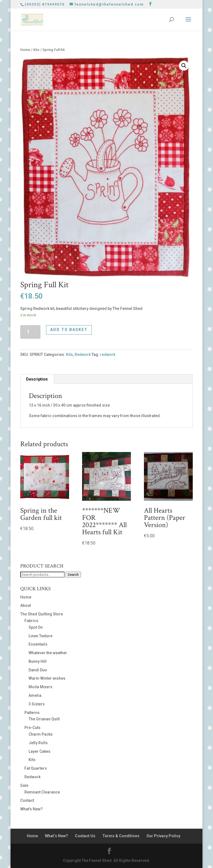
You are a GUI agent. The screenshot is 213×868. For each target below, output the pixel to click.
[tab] (37, 379)
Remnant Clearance (42, 792)
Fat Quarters (36, 768)
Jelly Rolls (38, 743)
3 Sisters (37, 704)
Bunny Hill (38, 661)
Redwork (83, 355)
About (26, 605)
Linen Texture (40, 636)
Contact (27, 800)
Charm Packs (41, 734)
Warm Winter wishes (47, 678)
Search (73, 575)
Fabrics (31, 621)
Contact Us (85, 836)
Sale (24, 785)
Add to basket (69, 330)
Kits (36, 50)
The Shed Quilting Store (42, 614)
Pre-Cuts (32, 728)
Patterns (32, 713)
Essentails (38, 644)
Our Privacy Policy (163, 836)
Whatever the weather (48, 653)
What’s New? (31, 809)
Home (25, 50)
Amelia (35, 695)
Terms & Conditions (121, 836)
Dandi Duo (38, 670)
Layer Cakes (40, 751)
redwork (108, 355)
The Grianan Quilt (44, 719)
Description (37, 379)
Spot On (36, 627)
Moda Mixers (40, 687)
